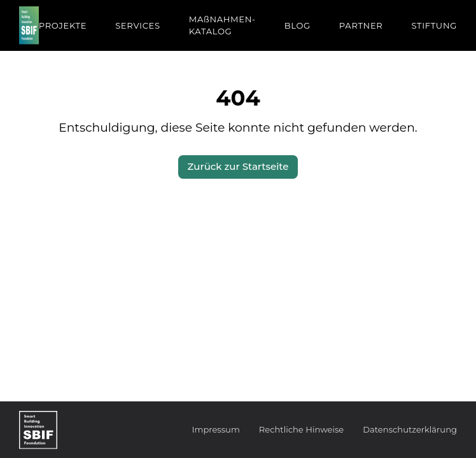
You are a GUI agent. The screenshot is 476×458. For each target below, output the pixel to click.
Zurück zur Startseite (238, 166)
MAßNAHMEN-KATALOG (222, 25)
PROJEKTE (63, 25)
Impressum (216, 429)
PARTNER (361, 25)
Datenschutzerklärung (410, 429)
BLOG (297, 25)
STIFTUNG (434, 25)
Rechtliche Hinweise (301, 429)
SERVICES (138, 25)
